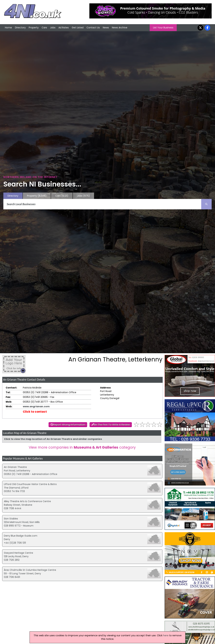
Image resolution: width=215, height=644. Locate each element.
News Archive (120, 28)
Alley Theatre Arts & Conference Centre (27, 501)
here (166, 635)
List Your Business (163, 28)
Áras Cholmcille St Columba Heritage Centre (30, 570)
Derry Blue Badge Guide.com (21, 536)
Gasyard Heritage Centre (18, 553)
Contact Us (93, 28)
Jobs (53, 28)
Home (8, 28)
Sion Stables (11, 519)
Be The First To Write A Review (112, 425)
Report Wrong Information (69, 425)
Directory (20, 28)
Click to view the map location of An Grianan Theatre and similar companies (53, 439)
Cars (44, 28)
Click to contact (35, 412)
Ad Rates (64, 28)
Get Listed (78, 28)
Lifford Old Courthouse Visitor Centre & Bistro (30, 484)
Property (34, 28)
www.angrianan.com (36, 406)
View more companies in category (82, 447)
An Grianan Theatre (15, 467)
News (106, 28)
